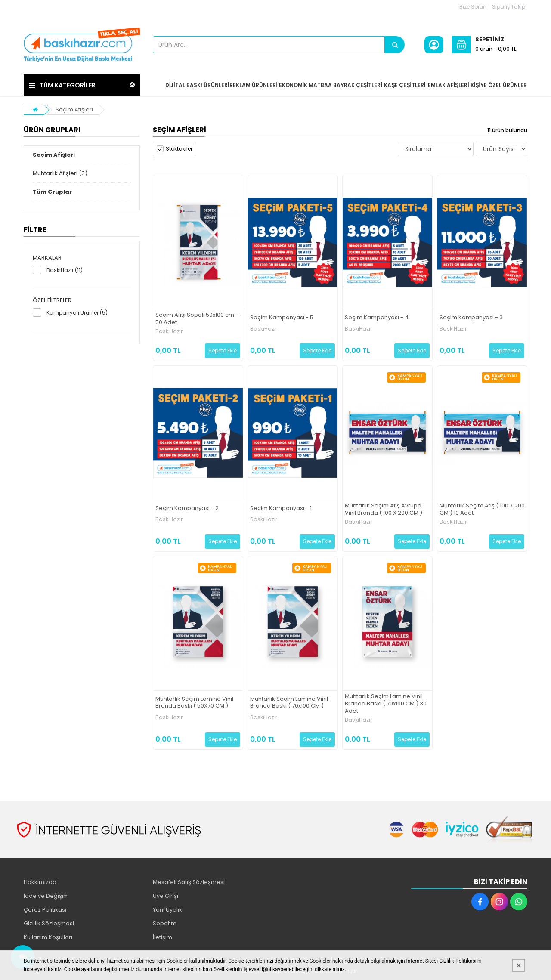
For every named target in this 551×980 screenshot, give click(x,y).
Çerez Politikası (45, 910)
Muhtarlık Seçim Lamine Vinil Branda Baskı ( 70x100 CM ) (289, 703)
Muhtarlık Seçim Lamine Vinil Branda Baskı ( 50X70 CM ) (194, 703)
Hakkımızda (40, 882)
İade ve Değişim (46, 896)
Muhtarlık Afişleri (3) (60, 173)
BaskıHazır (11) (65, 270)
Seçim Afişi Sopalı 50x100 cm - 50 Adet (197, 319)
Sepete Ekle (223, 351)
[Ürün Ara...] (395, 45)
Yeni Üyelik (167, 910)
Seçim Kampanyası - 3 (471, 318)
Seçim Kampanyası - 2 (187, 509)
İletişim (163, 937)
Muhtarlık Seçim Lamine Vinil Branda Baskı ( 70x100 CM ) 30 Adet (386, 704)
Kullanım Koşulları (48, 937)
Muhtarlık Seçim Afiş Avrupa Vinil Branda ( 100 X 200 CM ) (384, 510)
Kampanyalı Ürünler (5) (77, 313)
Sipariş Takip (509, 7)
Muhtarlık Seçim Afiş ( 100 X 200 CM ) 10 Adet (482, 510)
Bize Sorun (473, 7)
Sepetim (165, 923)
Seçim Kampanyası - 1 (281, 509)
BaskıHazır (169, 331)
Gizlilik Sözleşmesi (49, 923)
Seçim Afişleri (74, 110)
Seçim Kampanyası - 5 (282, 318)
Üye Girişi (166, 896)
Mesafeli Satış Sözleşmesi (189, 882)
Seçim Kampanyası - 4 (377, 318)
